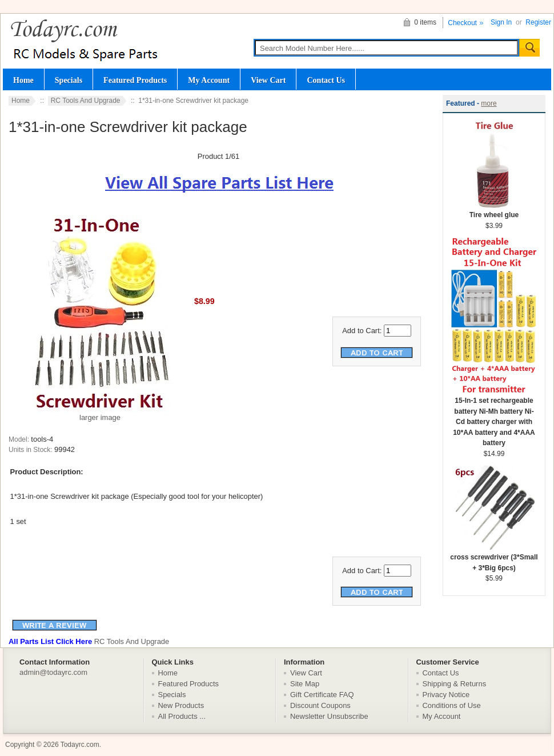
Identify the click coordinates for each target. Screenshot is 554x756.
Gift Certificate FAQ (322, 695)
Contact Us (326, 80)
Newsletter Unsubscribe (329, 716)
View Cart (268, 80)
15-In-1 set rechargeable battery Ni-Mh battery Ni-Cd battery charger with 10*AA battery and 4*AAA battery (494, 418)
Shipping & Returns (455, 684)
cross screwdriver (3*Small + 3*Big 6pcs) (494, 559)
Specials (69, 80)
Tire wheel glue (494, 211)
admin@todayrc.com (53, 672)
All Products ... (182, 716)
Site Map (305, 684)
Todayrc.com (80, 745)
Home (23, 80)
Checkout (462, 23)
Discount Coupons (320, 705)
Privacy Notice (446, 695)
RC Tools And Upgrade (86, 101)
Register (538, 22)
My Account (209, 80)
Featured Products (135, 80)
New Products (181, 705)
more (489, 103)
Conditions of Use (452, 705)
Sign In (501, 22)
